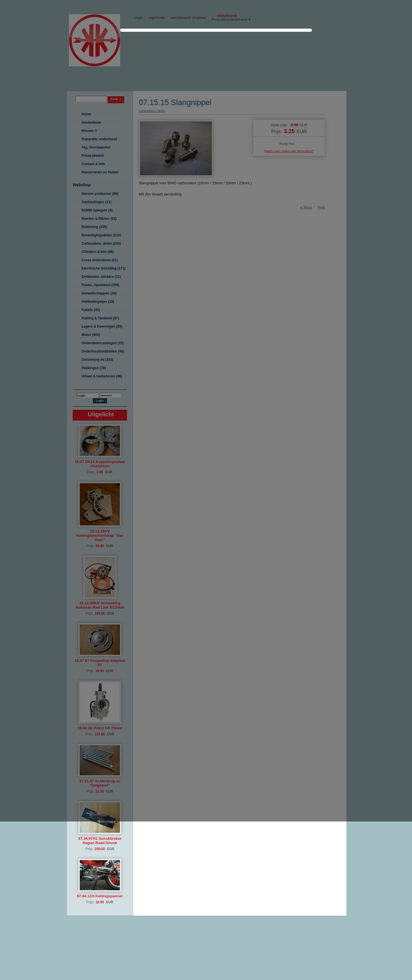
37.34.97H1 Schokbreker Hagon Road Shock (100, 841)
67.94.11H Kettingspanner (100, 896)
